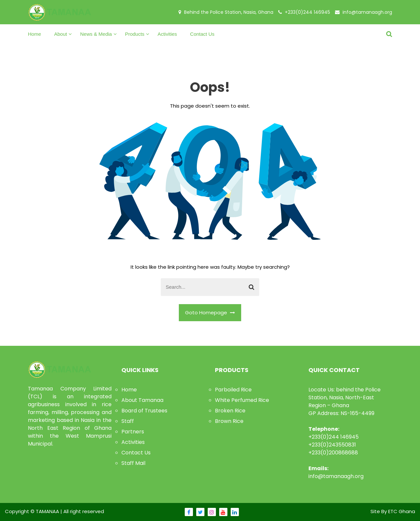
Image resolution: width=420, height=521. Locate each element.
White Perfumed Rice (242, 400)
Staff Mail (133, 463)
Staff (128, 421)
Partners (133, 432)
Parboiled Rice (233, 390)
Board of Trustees (144, 411)
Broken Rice (230, 411)
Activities (167, 34)
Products (135, 34)
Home (34, 34)
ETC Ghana (402, 511)
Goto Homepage (210, 313)
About (61, 34)
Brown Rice (229, 421)
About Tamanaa (142, 400)
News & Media (96, 34)
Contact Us (202, 34)
